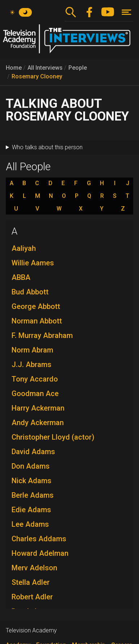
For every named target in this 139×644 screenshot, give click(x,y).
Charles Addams (39, 539)
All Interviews (45, 68)
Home (14, 68)
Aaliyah (24, 248)
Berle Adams (33, 495)
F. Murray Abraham (42, 335)
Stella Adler (31, 582)
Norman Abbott (37, 321)
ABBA (21, 277)
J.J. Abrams (31, 364)
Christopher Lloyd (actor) (53, 437)
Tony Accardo (35, 379)
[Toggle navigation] (127, 12)
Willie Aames (33, 263)
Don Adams (31, 466)
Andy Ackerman (38, 423)
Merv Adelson (34, 568)
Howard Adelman (40, 553)
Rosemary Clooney (37, 76)
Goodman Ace (35, 394)
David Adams (33, 452)
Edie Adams (31, 510)
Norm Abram (32, 350)
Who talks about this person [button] (47, 147)
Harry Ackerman (38, 408)
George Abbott (36, 306)
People (78, 68)
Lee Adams (30, 524)
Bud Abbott (30, 292)
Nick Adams (31, 481)
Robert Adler (32, 597)
